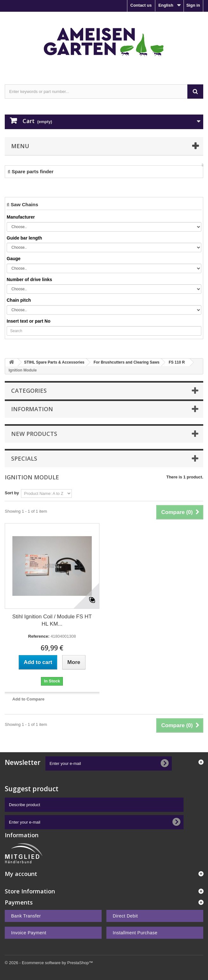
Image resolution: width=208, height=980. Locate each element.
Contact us (141, 5)
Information (32, 409)
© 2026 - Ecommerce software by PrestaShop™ (49, 963)
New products (34, 434)
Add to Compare (28, 699)
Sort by (12, 493)
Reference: (39, 636)
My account (21, 874)
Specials (24, 458)
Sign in (193, 5)
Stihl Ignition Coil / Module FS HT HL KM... (52, 620)
